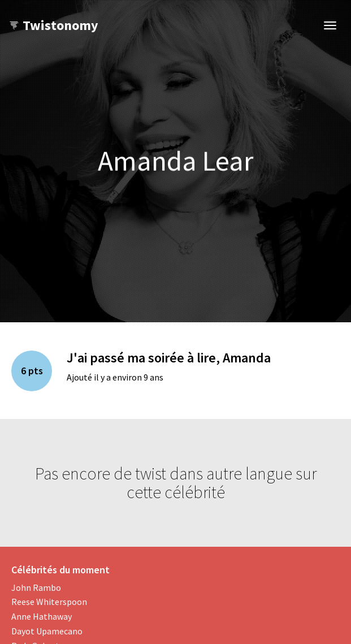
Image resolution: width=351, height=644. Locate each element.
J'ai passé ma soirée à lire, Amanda (169, 358)
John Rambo (36, 587)
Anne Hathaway (42, 616)
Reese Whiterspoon (49, 602)
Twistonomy (53, 25)
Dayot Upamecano (47, 631)
